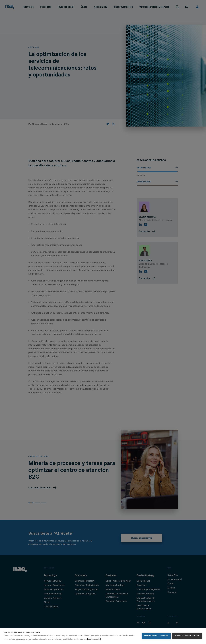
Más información (94, 639)
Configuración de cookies (187, 636)
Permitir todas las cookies (156, 636)
